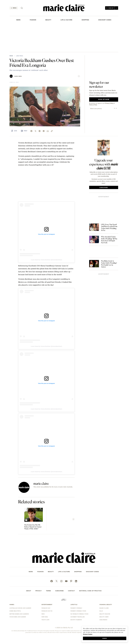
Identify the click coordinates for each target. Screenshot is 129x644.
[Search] (22, 8)
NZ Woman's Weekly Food (79, 614)
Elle (101, 611)
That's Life (45, 620)
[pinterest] (40, 131)
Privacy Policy (109, 103)
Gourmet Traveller (78, 617)
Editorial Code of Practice (90, 591)
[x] (35, 131)
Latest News (19, 56)
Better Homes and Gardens (19, 614)
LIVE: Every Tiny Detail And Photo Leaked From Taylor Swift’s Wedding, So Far (109, 227)
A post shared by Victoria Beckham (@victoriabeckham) (46, 260)
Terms (48, 591)
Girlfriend (103, 620)
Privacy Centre (88, 634)
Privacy (39, 591)
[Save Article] (14, 131)
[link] (52, 131)
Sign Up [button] (110, 8)
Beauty (48, 20)
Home (11, 56)
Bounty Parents (76, 620)
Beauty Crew (104, 617)
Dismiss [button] (105, 638)
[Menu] (14, 8)
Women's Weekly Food (78, 611)
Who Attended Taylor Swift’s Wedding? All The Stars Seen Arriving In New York (109, 240)
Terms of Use (93, 105)
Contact (71, 591)
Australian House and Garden (20, 608)
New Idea (45, 617)
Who (43, 614)
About (29, 591)
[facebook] (31, 131)
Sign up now (104, 99)
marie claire (18, 76)
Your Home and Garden (18, 617)
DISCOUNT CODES (105, 20)
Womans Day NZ (47, 611)
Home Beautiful (15, 611)
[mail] (48, 131)
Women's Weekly (76, 608)
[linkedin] (44, 131)
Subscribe (60, 591)
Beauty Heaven (105, 614)
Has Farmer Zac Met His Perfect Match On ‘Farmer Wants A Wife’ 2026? (33, 527)
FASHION (33, 20)
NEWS (18, 20)
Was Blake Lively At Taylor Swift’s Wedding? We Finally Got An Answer (109, 264)
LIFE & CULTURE (66, 20)
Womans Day (46, 608)
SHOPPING (85, 20)
